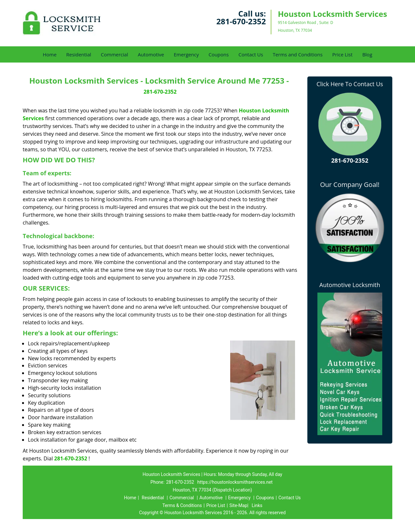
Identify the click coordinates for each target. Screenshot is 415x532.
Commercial (114, 54)
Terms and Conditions (298, 54)
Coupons (219, 54)
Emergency (186, 54)
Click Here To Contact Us (350, 84)
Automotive (151, 54)
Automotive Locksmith (350, 285)
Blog (367, 54)
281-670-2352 (241, 21)
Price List (343, 54)
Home (50, 54)
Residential (79, 54)
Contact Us (251, 54)
